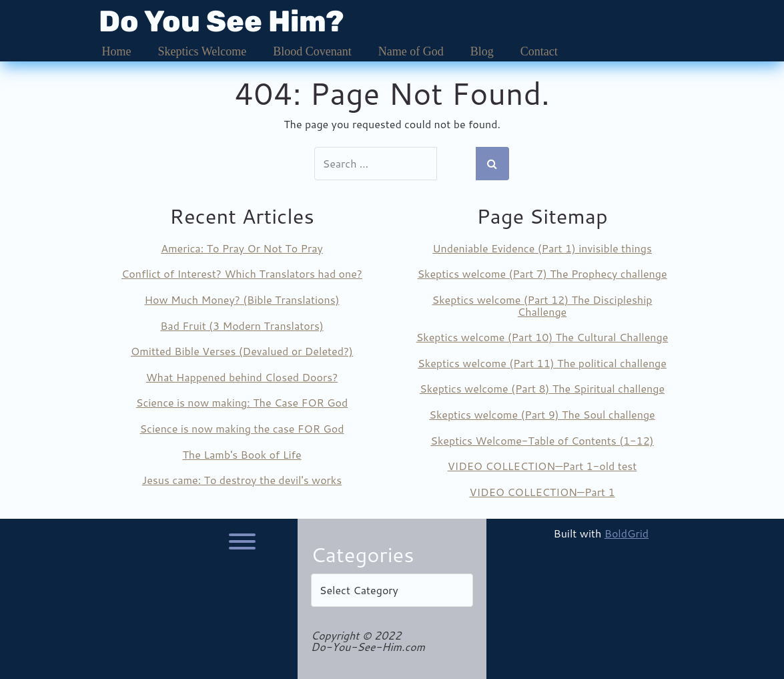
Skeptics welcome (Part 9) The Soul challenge (542, 414)
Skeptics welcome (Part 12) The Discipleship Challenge (542, 305)
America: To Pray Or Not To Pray (242, 248)
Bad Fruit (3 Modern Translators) (242, 325)
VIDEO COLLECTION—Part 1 (542, 492)
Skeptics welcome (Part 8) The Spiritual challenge (542, 388)
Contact (539, 51)
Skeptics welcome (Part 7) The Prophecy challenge (542, 273)
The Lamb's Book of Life (242, 454)
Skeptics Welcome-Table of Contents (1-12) (542, 440)
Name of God (411, 51)
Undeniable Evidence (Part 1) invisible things (542, 248)
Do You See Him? (222, 21)
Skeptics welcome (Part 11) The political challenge (542, 363)
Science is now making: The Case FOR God (242, 402)
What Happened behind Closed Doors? (242, 377)
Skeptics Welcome (203, 51)
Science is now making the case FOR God (242, 428)
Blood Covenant (312, 51)
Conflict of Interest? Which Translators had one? (242, 273)
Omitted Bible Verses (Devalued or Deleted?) (242, 351)
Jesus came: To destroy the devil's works (242, 480)
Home (117, 51)
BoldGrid (627, 533)
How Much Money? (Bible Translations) (242, 299)
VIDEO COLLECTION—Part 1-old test (542, 466)
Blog (482, 51)
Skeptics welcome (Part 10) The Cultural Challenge (542, 337)
